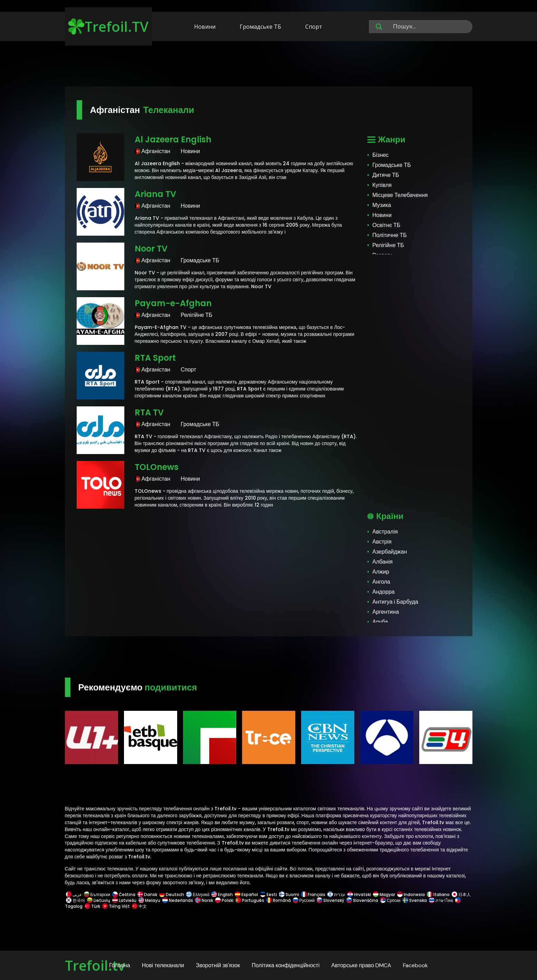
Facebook (415, 965)
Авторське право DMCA (361, 965)
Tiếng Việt (116, 906)
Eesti (268, 894)
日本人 (461, 894)
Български (97, 894)
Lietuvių (99, 900)
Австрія (382, 542)
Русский (304, 900)
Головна (120, 965)
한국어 (75, 900)
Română (279, 900)
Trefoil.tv (95, 965)
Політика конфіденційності (286, 965)
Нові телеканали (163, 965)
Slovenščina (362, 900)
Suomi (289, 894)
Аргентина (386, 612)
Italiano (438, 894)
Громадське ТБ (260, 27)
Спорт (314, 27)
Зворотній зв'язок (218, 965)
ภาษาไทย (441, 900)
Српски (390, 900)
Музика (382, 205)
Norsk (204, 900)
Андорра (383, 592)
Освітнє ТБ (386, 225)
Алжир (381, 572)
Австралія (385, 532)
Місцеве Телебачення (400, 195)
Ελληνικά (198, 894)
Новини (205, 27)
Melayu (149, 900)
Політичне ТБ (390, 235)
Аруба (380, 622)
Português (250, 900)
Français (313, 894)
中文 (139, 906)
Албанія (382, 562)
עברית (336, 894)
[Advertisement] (269, 65)
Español (246, 894)
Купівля (382, 185)
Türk (92, 906)
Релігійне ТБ (388, 245)
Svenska (415, 900)
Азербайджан (390, 552)
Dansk (147, 894)
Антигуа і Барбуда (395, 602)
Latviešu (124, 900)
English (222, 894)
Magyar (384, 894)
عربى (74, 894)
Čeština (124, 894)
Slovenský (330, 900)
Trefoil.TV (108, 26)
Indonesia (411, 894)
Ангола (381, 582)
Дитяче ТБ (386, 175)
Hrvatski (359, 894)
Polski (224, 900)
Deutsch (172, 894)
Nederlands (178, 900)
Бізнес (380, 155)
